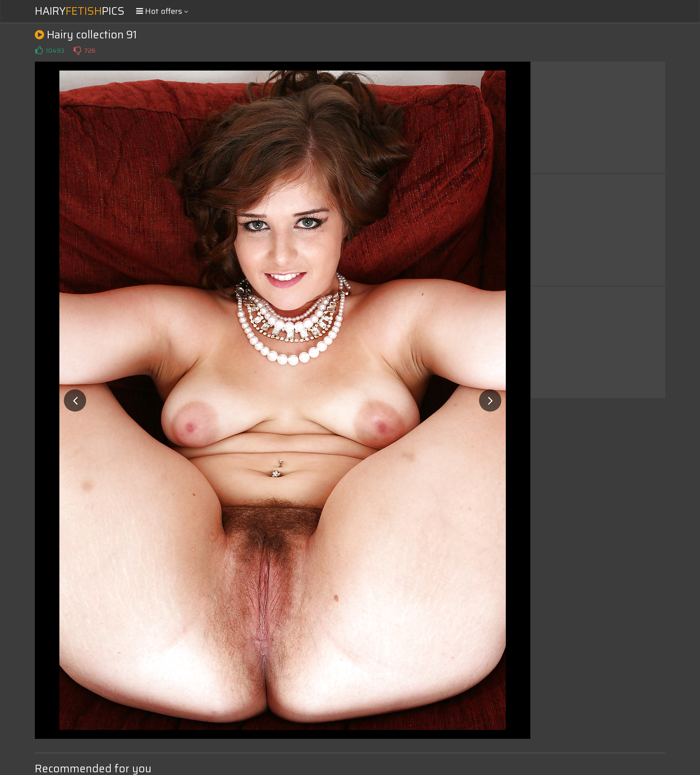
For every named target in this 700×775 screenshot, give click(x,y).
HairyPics (80, 11)
